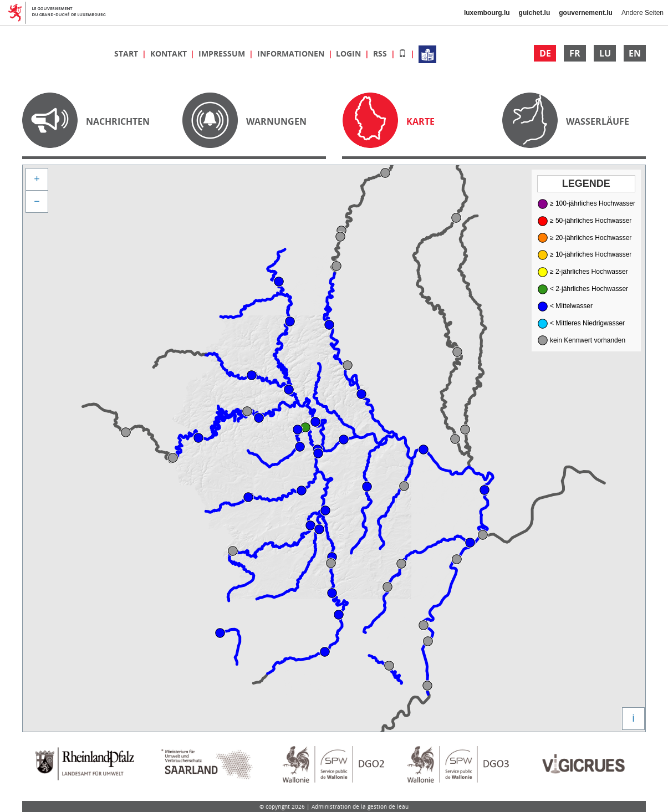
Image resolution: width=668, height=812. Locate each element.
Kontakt (170, 53)
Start (127, 53)
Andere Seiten (642, 13)
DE (545, 53)
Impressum (223, 53)
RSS (381, 53)
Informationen (292, 53)
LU (605, 53)
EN (635, 53)
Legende (586, 183)
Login (350, 53)
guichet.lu (535, 13)
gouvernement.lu (586, 13)
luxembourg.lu (487, 13)
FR (575, 53)
